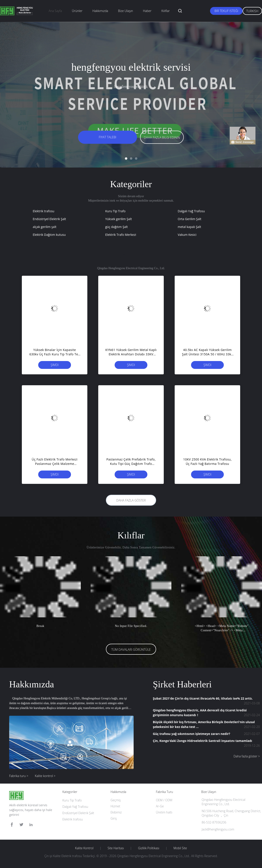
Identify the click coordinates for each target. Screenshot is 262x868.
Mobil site (180, 848)
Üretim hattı (164, 812)
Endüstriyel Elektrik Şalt (49, 219)
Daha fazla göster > (247, 756)
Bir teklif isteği (226, 11)
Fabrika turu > (19, 776)
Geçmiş (116, 800)
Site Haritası (116, 848)
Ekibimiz (116, 812)
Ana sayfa (55, 11)
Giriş (114, 818)
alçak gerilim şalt (45, 227)
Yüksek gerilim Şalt (119, 219)
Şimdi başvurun (54, 366)
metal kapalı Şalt (189, 227)
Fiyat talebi (107, 137)
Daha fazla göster (131, 500)
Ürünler (77, 11)
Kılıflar (165, 11)
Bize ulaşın (126, 11)
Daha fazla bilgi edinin (162, 138)
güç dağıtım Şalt (116, 227)
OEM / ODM (164, 800)
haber (147, 11)
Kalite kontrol (84, 848)
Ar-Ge (160, 806)
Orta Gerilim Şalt (190, 219)
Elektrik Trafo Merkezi (121, 235)
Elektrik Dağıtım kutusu (49, 235)
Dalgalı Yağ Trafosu (191, 211)
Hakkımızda (100, 11)
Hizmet (115, 806)
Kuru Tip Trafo (115, 211)
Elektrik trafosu (44, 211)
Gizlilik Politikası (149, 848)
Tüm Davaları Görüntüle (131, 650)
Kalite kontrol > (45, 776)
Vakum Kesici (187, 235)
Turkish (252, 11)
